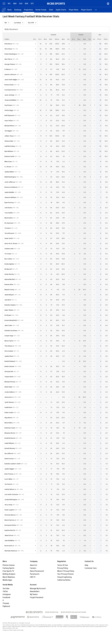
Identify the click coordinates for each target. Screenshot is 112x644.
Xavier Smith (9, 238)
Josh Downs (8, 208)
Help (86, 565)
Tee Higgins (8, 131)
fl (94, 39)
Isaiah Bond (8, 407)
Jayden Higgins (9, 469)
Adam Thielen (9, 310)
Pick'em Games (9, 565)
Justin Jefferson (10, 182)
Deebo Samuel (9, 366)
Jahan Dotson (9, 535)
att (73, 39)
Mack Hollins (9, 218)
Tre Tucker (8, 254)
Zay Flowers (9, 105)
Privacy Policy (63, 568)
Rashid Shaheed (10, 361)
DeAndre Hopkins (10, 305)
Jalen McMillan (9, 541)
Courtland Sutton (10, 90)
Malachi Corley (9, 290)
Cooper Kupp (9, 336)
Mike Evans (8, 162)
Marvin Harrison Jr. (10, 520)
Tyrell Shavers (9, 402)
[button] (96, 10)
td (68, 39)
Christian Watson (10, 515)
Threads (6, 603)
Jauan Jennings (9, 95)
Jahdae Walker (9, 172)
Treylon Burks (9, 377)
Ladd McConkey (10, 146)
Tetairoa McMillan (10, 100)
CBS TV (33, 577)
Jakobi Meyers (9, 295)
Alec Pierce (8, 59)
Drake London (9, 412)
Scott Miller (8, 479)
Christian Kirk (9, 372)
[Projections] (28, 10)
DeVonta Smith (9, 156)
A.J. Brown (8, 167)
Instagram (7, 594)
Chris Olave (8, 49)
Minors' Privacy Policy (66, 571)
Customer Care (91, 568)
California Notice (64, 580)
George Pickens (10, 64)
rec (45, 39)
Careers (33, 568)
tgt (40, 39)
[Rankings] (18, 10)
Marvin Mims (9, 423)
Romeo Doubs (9, 85)
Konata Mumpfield (11, 320)
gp (35, 39)
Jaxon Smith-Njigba (11, 80)
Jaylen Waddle (9, 192)
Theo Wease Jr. (9, 346)
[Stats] (51, 10)
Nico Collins (8, 259)
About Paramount (37, 571)
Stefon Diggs (9, 110)
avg (63, 39)
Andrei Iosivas (9, 459)
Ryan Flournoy (9, 203)
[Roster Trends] (41, 10)
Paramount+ (35, 574)
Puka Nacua (8, 44)
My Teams (34, 594)
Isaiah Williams (9, 443)
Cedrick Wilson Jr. (10, 489)
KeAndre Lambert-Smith (13, 464)
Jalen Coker (8, 325)
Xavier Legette (9, 510)
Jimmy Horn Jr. (9, 397)
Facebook (6, 597)
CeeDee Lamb (9, 249)
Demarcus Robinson (11, 187)
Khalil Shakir (8, 387)
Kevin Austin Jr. (9, 546)
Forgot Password (37, 597)
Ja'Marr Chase (9, 136)
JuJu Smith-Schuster (11, 494)
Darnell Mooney (10, 448)
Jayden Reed (9, 356)
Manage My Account (38, 589)
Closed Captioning (64, 577)
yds (51, 39)
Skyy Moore (8, 418)
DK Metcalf (8, 269)
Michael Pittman (10, 382)
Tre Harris (8, 228)
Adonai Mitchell (10, 279)
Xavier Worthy (9, 274)
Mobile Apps (7, 580)
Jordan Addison (10, 392)
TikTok (5, 591)
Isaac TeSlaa (9, 121)
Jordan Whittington (11, 500)
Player (7, 39)
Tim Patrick (8, 484)
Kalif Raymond (9, 115)
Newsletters (35, 591)
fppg (106, 39)
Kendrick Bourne (10, 438)
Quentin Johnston (10, 74)
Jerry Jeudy (8, 505)
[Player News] (74, 10)
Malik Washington (10, 177)
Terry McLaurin (9, 233)
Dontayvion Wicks (10, 525)
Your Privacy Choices (65, 574)
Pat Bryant (8, 315)
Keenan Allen (9, 284)
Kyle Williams (9, 151)
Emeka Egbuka (9, 264)
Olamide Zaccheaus (11, 331)
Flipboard (6, 606)
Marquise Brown (10, 433)
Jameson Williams (10, 197)
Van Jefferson (9, 453)
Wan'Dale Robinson (11, 551)
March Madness (9, 577)
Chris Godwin (9, 351)
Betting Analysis (9, 574)
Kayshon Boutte (10, 530)
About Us (34, 565)
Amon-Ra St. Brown (11, 243)
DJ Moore (8, 69)
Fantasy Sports (8, 568)
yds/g (57, 39)
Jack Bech (8, 300)
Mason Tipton (9, 341)
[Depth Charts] (61, 10)
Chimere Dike (9, 141)
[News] (10, 10)
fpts (99, 39)
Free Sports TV (8, 571)
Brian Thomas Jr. (10, 474)
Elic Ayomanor (9, 223)
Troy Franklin (9, 213)
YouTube (6, 589)
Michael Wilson (9, 126)
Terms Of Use (63, 565)
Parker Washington (11, 54)
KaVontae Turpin (10, 428)
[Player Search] (86, 10)
